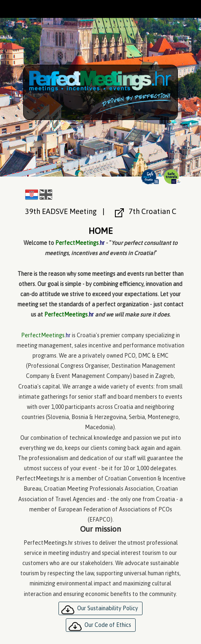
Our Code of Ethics (108, 625)
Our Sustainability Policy (108, 608)
